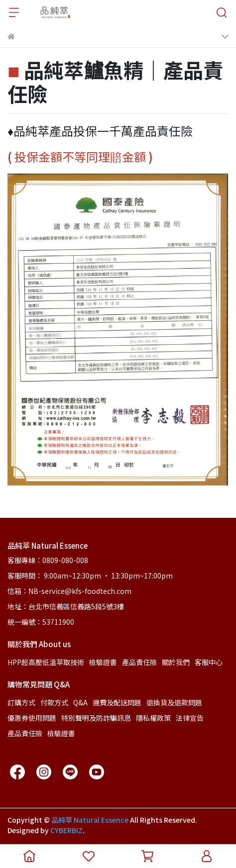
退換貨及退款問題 (174, 702)
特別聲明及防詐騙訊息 (96, 718)
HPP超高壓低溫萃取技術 (46, 662)
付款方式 (54, 702)
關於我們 (176, 662)
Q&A (80, 702)
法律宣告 (190, 718)
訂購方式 (21, 702)
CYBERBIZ (66, 830)
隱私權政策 (153, 718)
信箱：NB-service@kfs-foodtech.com (69, 591)
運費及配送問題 (117, 702)
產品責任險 (139, 662)
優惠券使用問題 (32, 718)
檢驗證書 (103, 662)
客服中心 (209, 662)
